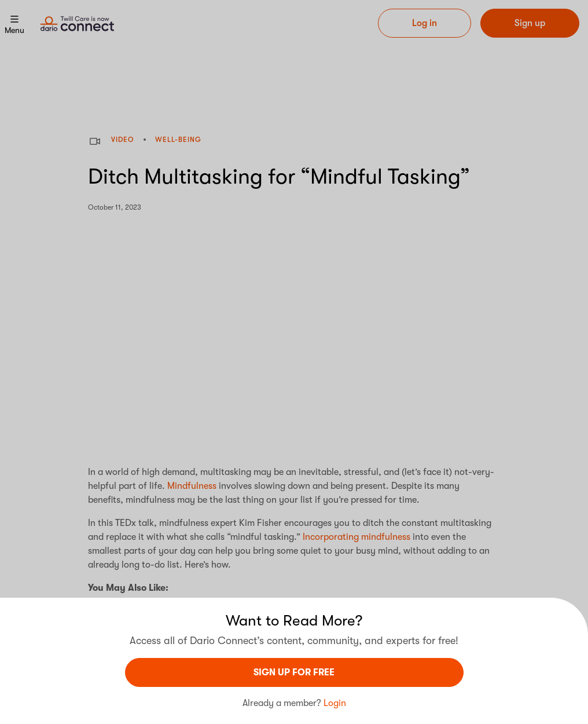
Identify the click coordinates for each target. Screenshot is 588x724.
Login (335, 703)
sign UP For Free (294, 672)
